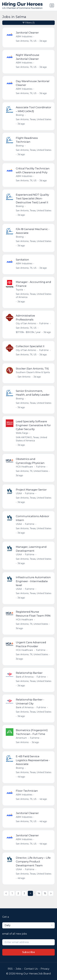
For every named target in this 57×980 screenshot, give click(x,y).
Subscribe (29, 952)
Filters (28, 23)
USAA (19, 493)
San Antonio (24, 377)
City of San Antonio (26, 323)
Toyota (19, 290)
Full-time (44, 323)
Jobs (18, 969)
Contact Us (31, 969)
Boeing (20, 115)
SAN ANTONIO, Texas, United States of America (31, 439)
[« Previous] (6, 893)
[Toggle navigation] (52, 5)
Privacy (45, 969)
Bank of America (25, 677)
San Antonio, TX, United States (32, 471)
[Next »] (51, 893)
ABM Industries (24, 37)
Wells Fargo (22, 433)
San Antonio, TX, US (26, 41)
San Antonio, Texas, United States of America (34, 296)
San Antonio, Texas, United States (34, 119)
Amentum (21, 738)
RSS (10, 969)
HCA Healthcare (24, 467)
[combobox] (28, 925)
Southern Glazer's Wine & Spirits (33, 372)
